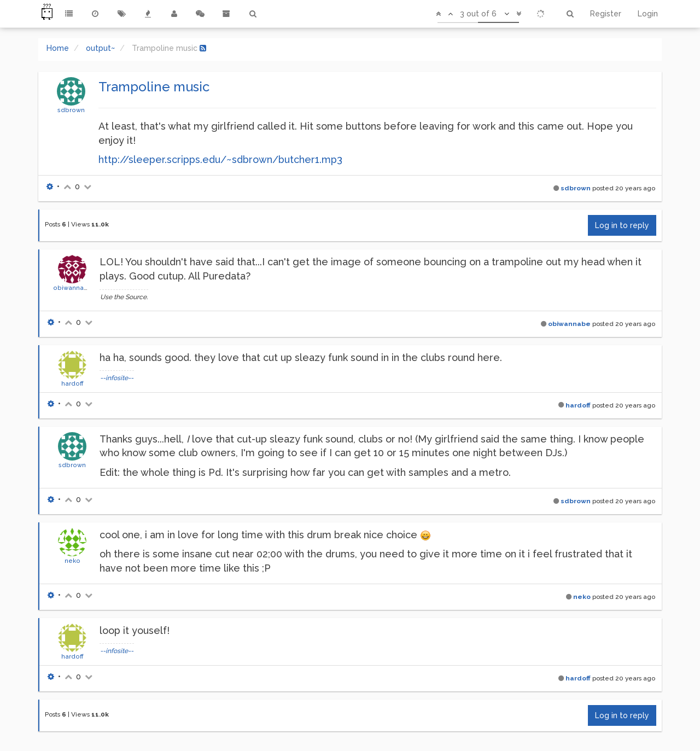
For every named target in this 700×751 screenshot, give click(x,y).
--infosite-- (117, 378)
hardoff (72, 383)
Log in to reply (622, 225)
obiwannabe (73, 288)
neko (72, 561)
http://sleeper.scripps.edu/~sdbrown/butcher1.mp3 (220, 159)
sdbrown (71, 110)
